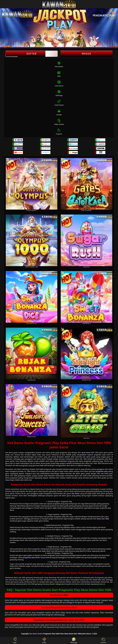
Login (15, 640)
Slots (59, 74)
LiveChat (103, 640)
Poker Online (59, 122)
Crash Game (59, 103)
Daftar (32, 54)
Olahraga (59, 93)
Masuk (87, 54)
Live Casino (59, 84)
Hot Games (59, 64)
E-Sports (59, 132)
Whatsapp (74, 640)
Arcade (59, 112)
